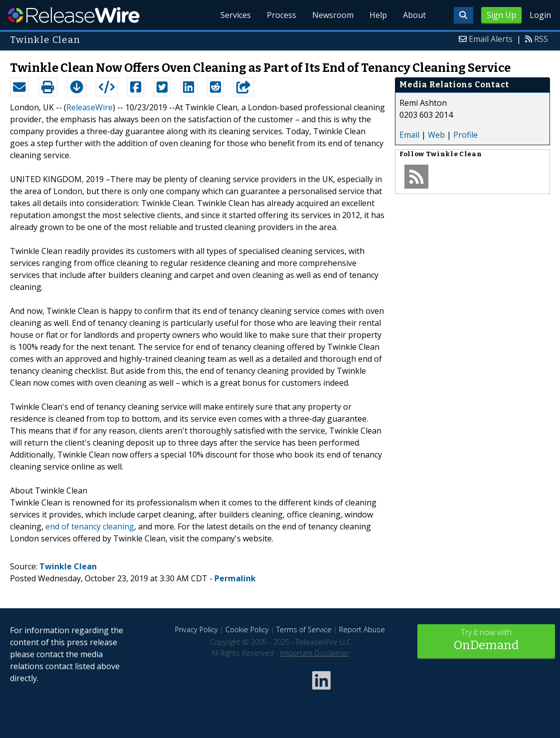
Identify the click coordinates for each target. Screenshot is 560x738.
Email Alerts (491, 39)
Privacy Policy (196, 629)
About (414, 15)
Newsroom (333, 15)
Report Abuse (362, 629)
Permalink (235, 578)
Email (409, 135)
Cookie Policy (247, 629)
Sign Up (501, 15)
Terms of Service (304, 629)
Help (378, 15)
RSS (541, 39)
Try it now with (486, 640)
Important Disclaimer (315, 653)
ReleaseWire (74, 15)
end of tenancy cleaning (90, 526)
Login (540, 15)
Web (436, 135)
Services (236, 15)
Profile (466, 135)
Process (281, 15)
